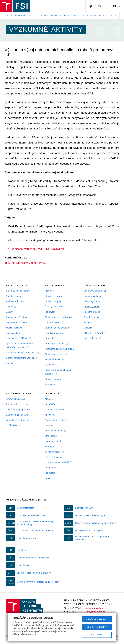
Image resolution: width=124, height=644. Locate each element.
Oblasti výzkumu (92, 301)
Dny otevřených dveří (16, 322)
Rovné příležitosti (53, 457)
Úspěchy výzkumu (93, 296)
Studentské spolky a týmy (57, 328)
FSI (6, 15)
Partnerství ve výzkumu (18, 404)
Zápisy (9, 312)
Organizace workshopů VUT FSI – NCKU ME (37, 249)
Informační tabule (53, 441)
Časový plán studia (54, 307)
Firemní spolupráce (15, 399)
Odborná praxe (52, 322)
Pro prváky (50, 312)
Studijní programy (54, 296)
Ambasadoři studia (15, 301)
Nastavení (97, 635)
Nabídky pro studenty (55, 333)
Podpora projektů (92, 312)
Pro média (50, 473)
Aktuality (49, 399)
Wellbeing (50, 365)
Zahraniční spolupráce (17, 415)
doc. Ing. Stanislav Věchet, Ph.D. (25, 263)
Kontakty (10, 363)
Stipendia (50, 338)
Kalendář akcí (52, 404)
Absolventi (50, 415)
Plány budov (51, 468)
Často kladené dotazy (17, 317)
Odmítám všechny (97, 627)
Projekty (88, 322)
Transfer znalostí (92, 317)
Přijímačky (11, 307)
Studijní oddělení (53, 379)
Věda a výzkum (23, 15)
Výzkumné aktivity (97, 15)
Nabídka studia (13, 296)
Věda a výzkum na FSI (95, 291)
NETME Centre (72, 15)
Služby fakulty (13, 425)
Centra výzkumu (47, 15)
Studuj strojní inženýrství (18, 291)
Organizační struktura (55, 420)
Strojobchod (51, 436)
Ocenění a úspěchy (54, 410)
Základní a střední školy (18, 420)
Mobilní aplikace (14, 328)
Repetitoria (50, 384)
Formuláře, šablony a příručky (60, 349)
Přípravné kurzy (14, 333)
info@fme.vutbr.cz (95, 612)
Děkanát (49, 425)
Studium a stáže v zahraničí (59, 317)
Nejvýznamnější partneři (18, 410)
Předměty (50, 291)
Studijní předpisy (53, 301)
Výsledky (88, 328)
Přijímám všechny (97, 619)
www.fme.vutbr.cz (95, 608)
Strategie (49, 446)
